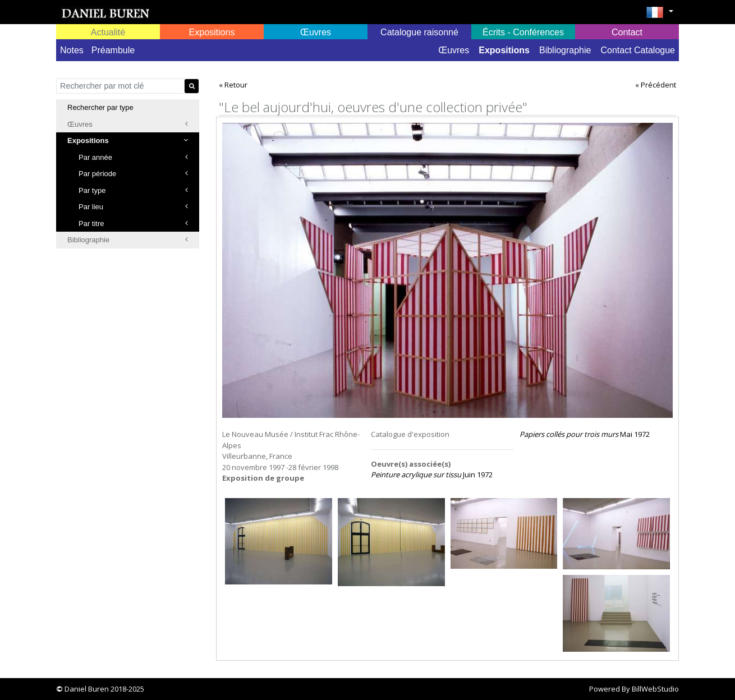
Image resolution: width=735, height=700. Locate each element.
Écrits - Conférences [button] (523, 32)
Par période (133, 174)
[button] (660, 16)
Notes (72, 50)
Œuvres (454, 50)
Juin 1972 (432, 475)
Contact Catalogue (638, 50)
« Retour (233, 85)
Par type (133, 190)
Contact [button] (627, 32)
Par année (133, 157)
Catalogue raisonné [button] (419, 32)
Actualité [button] (108, 32)
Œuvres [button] (316, 32)
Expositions (504, 50)
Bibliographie (565, 50)
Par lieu (133, 207)
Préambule (113, 50)
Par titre (133, 224)
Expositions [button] (212, 32)
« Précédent (656, 85)
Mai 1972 (585, 434)
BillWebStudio (655, 689)
